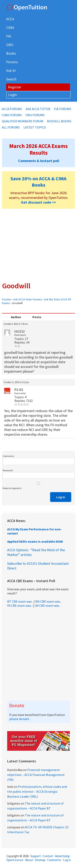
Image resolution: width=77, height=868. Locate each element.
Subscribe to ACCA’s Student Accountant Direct (38, 566)
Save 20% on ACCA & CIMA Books (38, 182)
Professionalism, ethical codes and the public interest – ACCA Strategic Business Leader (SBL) (37, 791)
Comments (55, 860)
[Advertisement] (38, 245)
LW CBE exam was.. (47, 605)
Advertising (62, 856)
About (29, 860)
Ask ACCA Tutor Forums (28, 299)
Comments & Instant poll (39, 161)
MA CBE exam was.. (48, 601)
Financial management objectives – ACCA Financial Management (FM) (36, 775)
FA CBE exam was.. (20, 605)
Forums (7, 299)
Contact (48, 856)
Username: (9, 456)
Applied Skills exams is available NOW (35, 541)
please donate (19, 719)
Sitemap (40, 860)
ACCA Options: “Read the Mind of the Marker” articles (36, 552)
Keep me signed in (12, 488)
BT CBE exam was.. (20, 601)
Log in (67, 860)
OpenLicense (15, 860)
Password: (8, 470)
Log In (61, 497)
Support (36, 856)
